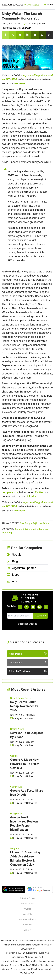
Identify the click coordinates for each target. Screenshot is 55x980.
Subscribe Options (28, 624)
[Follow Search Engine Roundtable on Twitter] (27, 607)
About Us (28, 914)
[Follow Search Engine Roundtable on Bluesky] (33, 607)
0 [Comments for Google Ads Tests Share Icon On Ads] (13, 803)
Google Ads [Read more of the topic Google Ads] (16, 787)
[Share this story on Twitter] (13, 35)
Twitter (39, 492)
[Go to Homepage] (21, 5)
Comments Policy (27, 919)
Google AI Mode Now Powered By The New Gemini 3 (24, 764)
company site (10, 492)
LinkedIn (31, 496)
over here (19, 83)
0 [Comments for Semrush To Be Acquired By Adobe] (13, 745)
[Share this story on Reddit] (20, 35)
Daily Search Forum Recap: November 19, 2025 (24, 706)
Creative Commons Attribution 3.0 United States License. (28, 965)
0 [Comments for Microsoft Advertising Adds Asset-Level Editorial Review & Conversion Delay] (13, 873)
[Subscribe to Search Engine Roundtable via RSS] (46, 607)
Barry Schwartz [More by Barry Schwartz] (28, 719)
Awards (27, 909)
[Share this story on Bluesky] (35, 35)
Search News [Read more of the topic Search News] (17, 729)
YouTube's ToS (27, 973)
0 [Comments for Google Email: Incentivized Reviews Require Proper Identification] (13, 838)
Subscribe (41, 616)
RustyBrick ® (34, 953)
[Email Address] (20, 616)
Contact (28, 930)
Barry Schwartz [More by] (40, 24)
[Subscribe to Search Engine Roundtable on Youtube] (39, 607)
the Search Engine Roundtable (29, 941)
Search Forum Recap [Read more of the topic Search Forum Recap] (21, 698)
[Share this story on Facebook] (5, 35)
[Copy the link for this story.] (50, 35)
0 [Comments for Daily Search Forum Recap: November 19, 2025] (13, 719)
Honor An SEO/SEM (22, 28)
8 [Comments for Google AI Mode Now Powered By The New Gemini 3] (13, 776)
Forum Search (27, 904)
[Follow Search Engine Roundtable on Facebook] (20, 607)
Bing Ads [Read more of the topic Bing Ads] (15, 849)
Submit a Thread (28, 898)
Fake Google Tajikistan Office (34, 523)
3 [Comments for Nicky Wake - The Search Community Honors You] (26, 24)
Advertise (27, 925)
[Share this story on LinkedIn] (27, 35)
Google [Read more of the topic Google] (14, 756)
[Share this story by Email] (42, 35)
